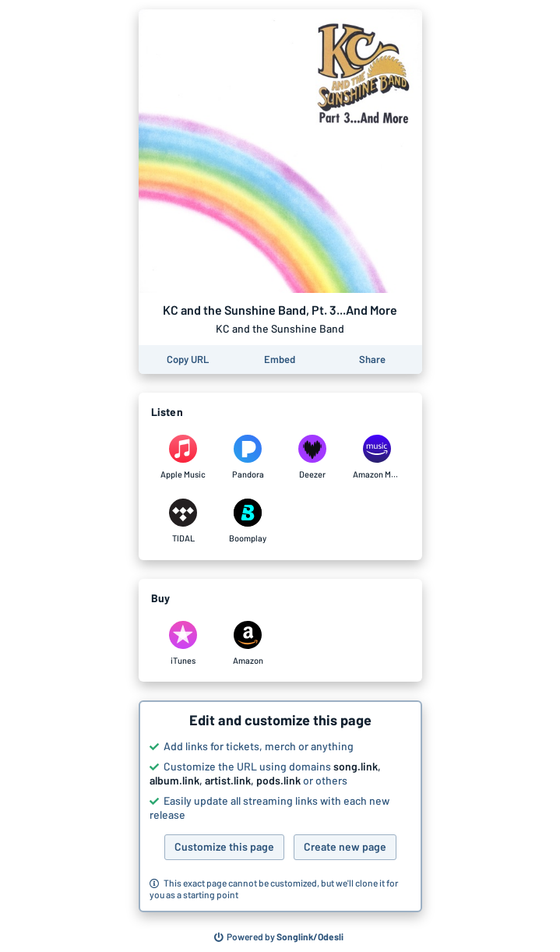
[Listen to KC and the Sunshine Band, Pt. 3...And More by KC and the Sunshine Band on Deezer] (313, 457)
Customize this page (224, 846)
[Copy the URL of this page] (188, 360)
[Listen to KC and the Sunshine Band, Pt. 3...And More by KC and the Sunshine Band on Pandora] (248, 457)
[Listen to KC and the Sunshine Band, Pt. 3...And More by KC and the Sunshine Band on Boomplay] (248, 521)
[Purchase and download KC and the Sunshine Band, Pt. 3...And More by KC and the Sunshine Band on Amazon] (248, 643)
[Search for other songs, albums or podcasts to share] (279, 937)
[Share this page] (372, 360)
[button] (280, 806)
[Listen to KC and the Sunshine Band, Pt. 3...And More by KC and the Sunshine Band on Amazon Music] (377, 457)
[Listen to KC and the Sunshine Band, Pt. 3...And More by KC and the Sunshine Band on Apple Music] (183, 457)
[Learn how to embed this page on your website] (280, 360)
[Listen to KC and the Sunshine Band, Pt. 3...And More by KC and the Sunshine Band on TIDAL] (183, 521)
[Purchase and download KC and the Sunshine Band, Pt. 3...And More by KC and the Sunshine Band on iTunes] (183, 643)
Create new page (345, 846)
